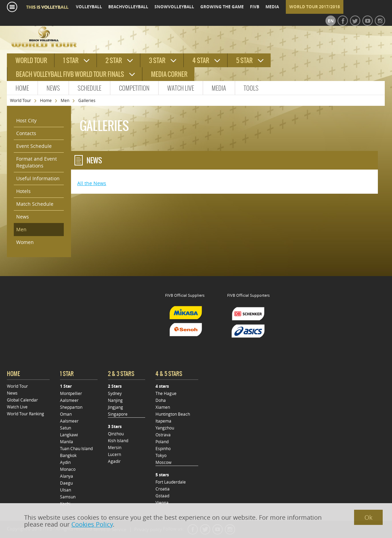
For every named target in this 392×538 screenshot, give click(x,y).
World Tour (21, 100)
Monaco (68, 469)
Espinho (163, 448)
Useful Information (38, 178)
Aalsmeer (69, 400)
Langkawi (69, 435)
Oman (66, 414)
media (272, 7)
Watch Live (181, 88)
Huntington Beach (173, 414)
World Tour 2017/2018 (315, 7)
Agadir (114, 461)
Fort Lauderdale (171, 482)
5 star (244, 60)
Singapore (118, 414)
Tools (251, 88)
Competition (134, 88)
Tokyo (161, 455)
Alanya (67, 476)
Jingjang (115, 407)
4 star (201, 60)
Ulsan (66, 490)
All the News (92, 183)
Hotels (23, 191)
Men (65, 100)
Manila (67, 441)
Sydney (115, 393)
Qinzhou (116, 434)
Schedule (89, 88)
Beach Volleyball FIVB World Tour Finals (70, 74)
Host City (26, 120)
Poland (162, 441)
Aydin (65, 462)
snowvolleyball (174, 7)
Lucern (114, 454)
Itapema (163, 421)
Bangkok (68, 455)
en (331, 21)
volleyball (89, 7)
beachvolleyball (128, 7)
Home (22, 88)
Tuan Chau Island (76, 448)
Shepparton (71, 407)
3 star (157, 60)
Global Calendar (22, 400)
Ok (368, 517)
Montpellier (71, 393)
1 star (71, 60)
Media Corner (169, 74)
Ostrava (163, 435)
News (53, 88)
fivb (255, 7)
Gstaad (162, 496)
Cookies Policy (92, 524)
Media (219, 88)
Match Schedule (35, 204)
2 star (114, 60)
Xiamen (163, 407)
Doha (161, 400)
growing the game (222, 7)
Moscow (163, 462)
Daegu (66, 483)
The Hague (166, 393)
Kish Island (118, 440)
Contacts (26, 133)
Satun (66, 428)
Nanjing (115, 400)
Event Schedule (34, 146)
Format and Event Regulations (37, 162)
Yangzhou (165, 428)
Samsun (68, 497)
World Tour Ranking (26, 414)
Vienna (162, 503)
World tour (31, 60)
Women (25, 242)
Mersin (115, 447)
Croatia (163, 489)
